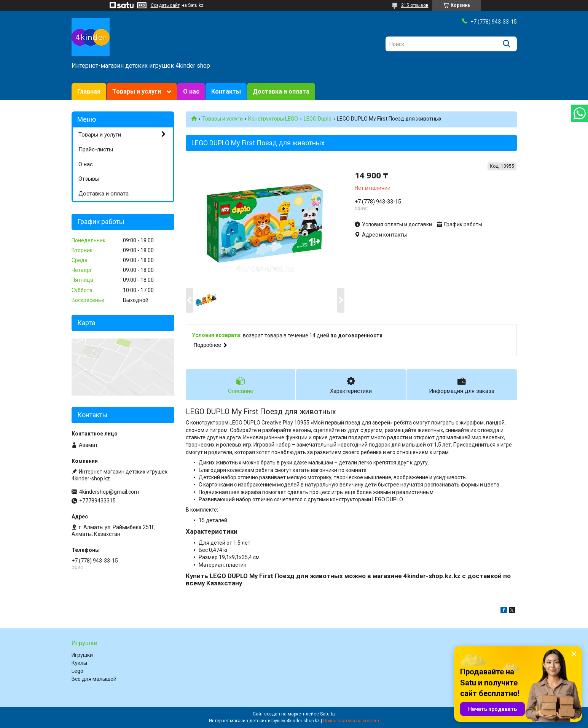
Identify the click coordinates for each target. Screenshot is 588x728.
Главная (89, 91)
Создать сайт (165, 5)
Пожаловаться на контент (351, 721)
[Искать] (506, 44)
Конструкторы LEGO (273, 119)
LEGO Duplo (318, 119)
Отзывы (89, 179)
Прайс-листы (96, 149)
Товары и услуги (137, 91)
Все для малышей (94, 679)
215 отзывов (415, 5)
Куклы (79, 663)
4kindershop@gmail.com (109, 492)
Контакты (226, 91)
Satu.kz (328, 714)
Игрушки (82, 655)
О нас (191, 91)
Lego (77, 671)
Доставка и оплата (281, 91)
